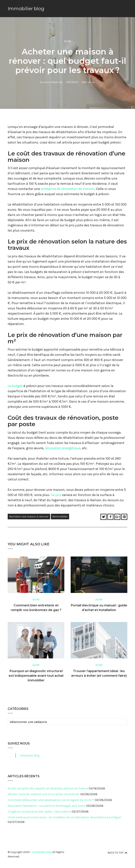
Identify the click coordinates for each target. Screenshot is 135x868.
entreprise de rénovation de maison (68, 189)
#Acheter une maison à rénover (29, 516)
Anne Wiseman (53, 82)
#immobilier (60, 516)
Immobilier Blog (30, 755)
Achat (67, 41)
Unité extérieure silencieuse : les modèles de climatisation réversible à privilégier (65, 817)
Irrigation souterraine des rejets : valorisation (39, 811)
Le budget (15, 386)
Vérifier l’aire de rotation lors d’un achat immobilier (44, 794)
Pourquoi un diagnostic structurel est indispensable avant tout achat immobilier (36, 675)
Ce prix (56, 495)
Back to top (117, 852)
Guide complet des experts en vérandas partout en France (48, 788)
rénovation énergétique (63, 448)
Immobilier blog (26, 9)
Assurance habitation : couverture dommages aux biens (47, 805)
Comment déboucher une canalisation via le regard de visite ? (51, 800)
